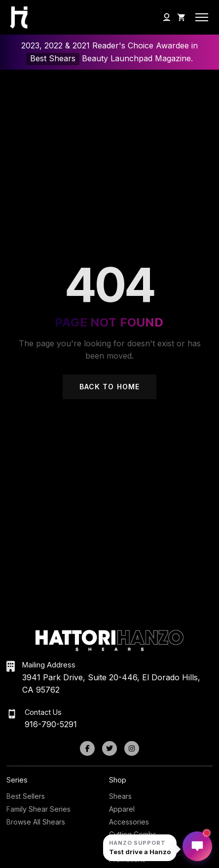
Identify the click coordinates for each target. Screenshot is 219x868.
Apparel (122, 809)
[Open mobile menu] (202, 17)
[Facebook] (87, 748)
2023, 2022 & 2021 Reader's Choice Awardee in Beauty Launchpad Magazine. (109, 53)
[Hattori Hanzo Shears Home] (16, 18)
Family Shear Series (38, 809)
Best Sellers (26, 796)
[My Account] (167, 17)
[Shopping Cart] (182, 17)
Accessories (129, 822)
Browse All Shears (36, 822)
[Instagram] (132, 748)
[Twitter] (109, 748)
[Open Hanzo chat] (140, 848)
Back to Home (109, 387)
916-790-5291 (51, 724)
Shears (120, 796)
